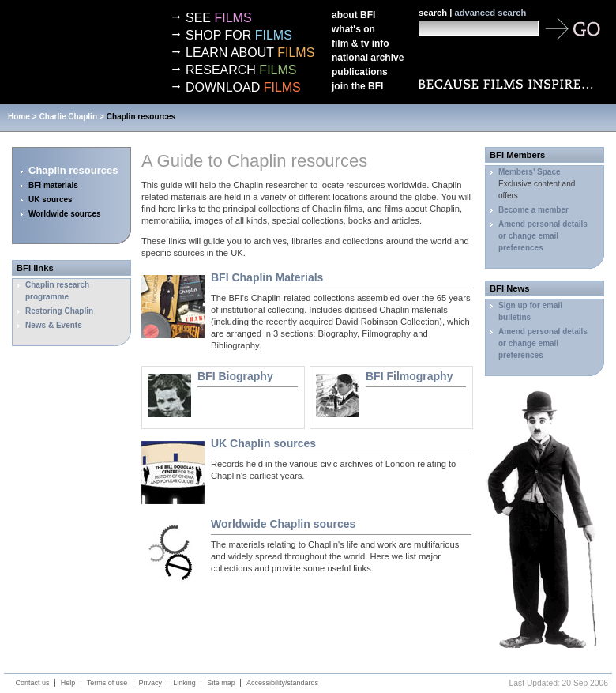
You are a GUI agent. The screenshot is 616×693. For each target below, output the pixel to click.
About (353, 15)
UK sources (51, 200)
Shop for (239, 35)
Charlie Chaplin (68, 117)
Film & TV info (361, 43)
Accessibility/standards (282, 683)
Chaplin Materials (267, 277)
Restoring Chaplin (59, 311)
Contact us (33, 683)
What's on (353, 29)
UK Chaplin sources (263, 443)
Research (241, 70)
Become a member (533, 210)
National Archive (368, 58)
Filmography (409, 376)
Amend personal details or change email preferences (543, 236)
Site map (221, 683)
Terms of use (107, 683)
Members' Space (530, 172)
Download (243, 87)
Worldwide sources (65, 214)
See (219, 18)
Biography (235, 376)
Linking (184, 683)
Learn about (250, 53)
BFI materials (53, 185)
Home (19, 117)
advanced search (490, 13)
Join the (357, 86)
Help (68, 683)
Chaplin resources (141, 117)
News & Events (54, 325)
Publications (360, 72)
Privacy (151, 683)
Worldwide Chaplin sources (283, 524)
